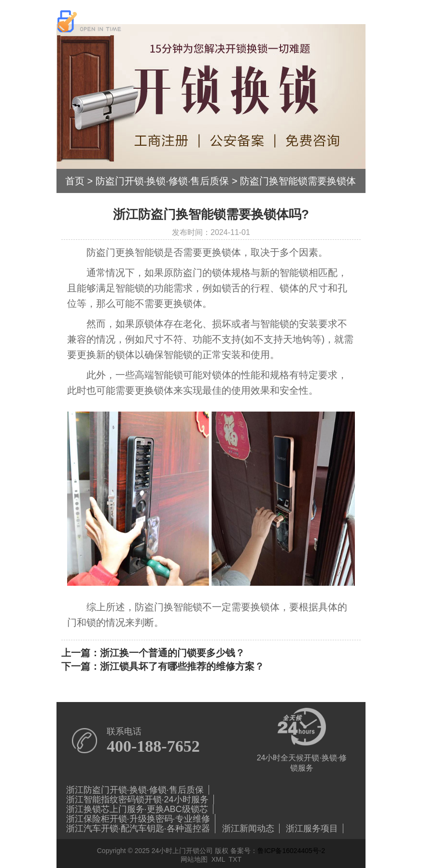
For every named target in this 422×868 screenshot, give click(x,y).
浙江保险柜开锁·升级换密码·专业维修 (138, 819)
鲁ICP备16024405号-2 (291, 851)
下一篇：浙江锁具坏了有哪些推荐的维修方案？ (163, 666)
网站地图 (194, 859)
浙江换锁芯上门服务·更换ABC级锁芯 (137, 809)
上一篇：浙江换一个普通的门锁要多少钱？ (153, 653)
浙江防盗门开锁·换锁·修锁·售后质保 (135, 790)
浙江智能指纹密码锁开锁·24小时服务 (137, 799)
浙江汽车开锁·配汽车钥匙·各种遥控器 (138, 828)
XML (218, 859)
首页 (75, 181)
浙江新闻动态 (248, 828)
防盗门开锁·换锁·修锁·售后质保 (162, 181)
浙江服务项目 (312, 828)
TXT (235, 859)
